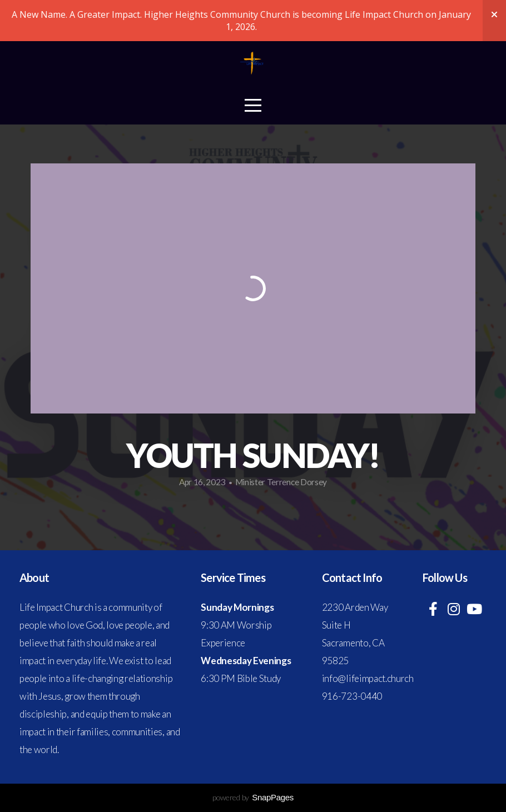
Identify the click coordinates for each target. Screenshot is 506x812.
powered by (253, 797)
